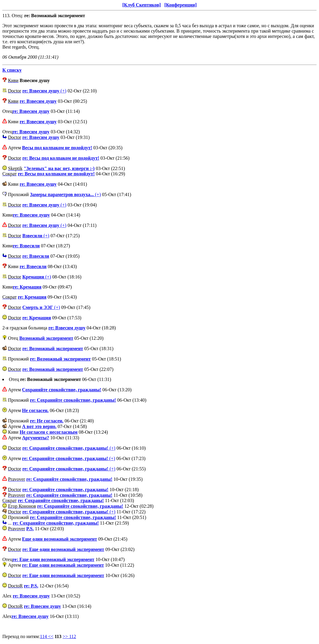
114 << (47, 636)
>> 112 (69, 636)
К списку (12, 70)
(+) (44, 91)
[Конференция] (180, 5)
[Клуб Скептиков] (141, 5)
